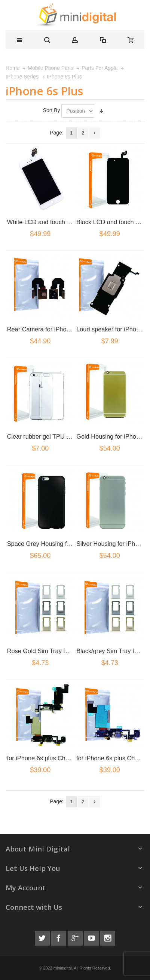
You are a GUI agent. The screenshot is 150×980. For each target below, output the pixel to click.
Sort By (52, 110)
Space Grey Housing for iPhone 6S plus (61, 544)
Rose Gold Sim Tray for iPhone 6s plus (60, 651)
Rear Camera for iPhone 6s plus (51, 329)
